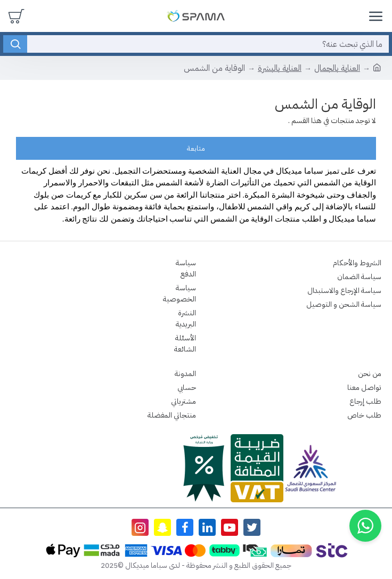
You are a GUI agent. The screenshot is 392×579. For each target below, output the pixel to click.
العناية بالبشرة (280, 68)
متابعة (196, 148)
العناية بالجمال (337, 68)
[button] (365, 526)
